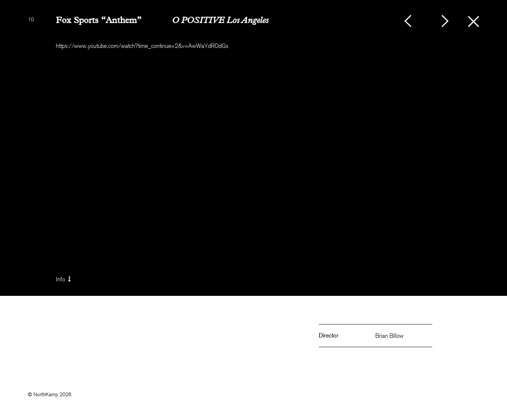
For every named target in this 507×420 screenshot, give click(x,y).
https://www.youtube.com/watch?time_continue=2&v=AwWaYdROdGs (142, 46)
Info (64, 279)
